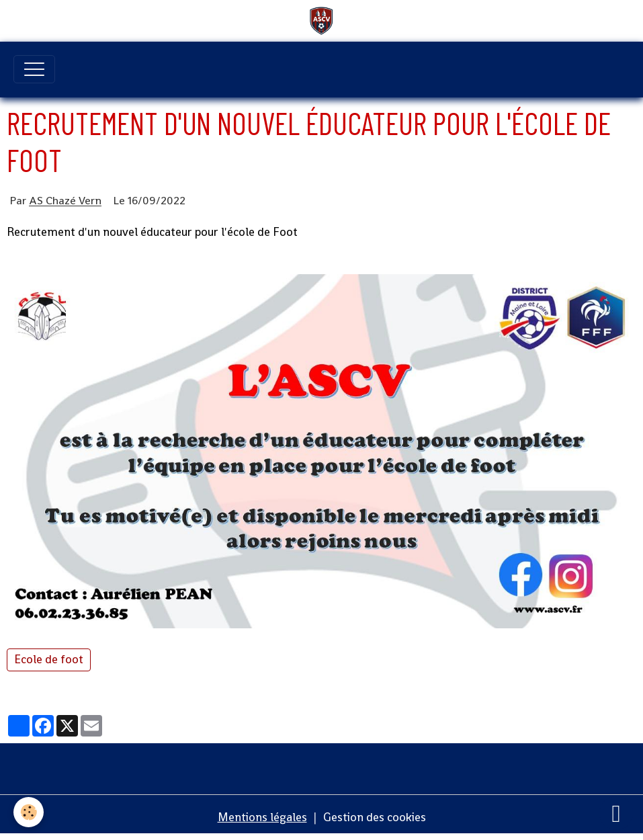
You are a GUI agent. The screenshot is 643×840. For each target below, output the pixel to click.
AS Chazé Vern (65, 201)
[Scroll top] (616, 813)
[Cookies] (29, 812)
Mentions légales (262, 817)
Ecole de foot (49, 659)
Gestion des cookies (375, 817)
